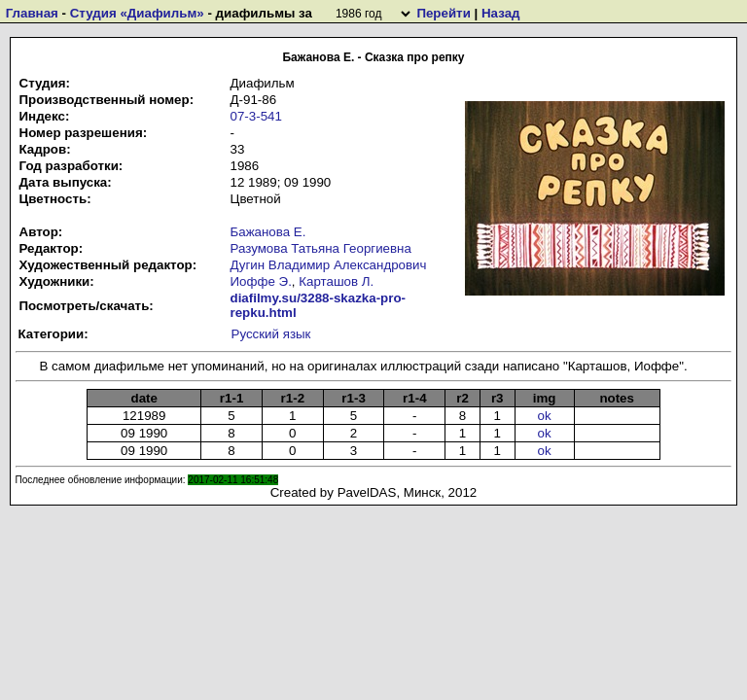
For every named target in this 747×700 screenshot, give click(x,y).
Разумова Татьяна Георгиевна (321, 248)
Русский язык (271, 334)
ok (545, 416)
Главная (32, 13)
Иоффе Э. (261, 281)
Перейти (443, 13)
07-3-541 (256, 116)
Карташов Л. (336, 281)
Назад (501, 13)
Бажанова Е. (268, 232)
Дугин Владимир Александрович (329, 265)
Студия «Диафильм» (137, 13)
